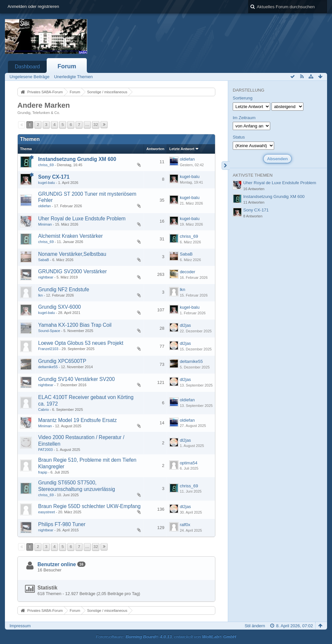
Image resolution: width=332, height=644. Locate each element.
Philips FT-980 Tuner (62, 524)
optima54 (189, 463)
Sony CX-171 (54, 177)
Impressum (20, 626)
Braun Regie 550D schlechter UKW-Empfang (89, 506)
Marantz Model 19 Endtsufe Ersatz (77, 420)
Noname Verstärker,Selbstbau (72, 254)
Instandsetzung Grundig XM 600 (77, 159)
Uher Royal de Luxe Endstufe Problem (82, 219)
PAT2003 (45, 450)
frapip (43, 472)
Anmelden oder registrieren (33, 6)
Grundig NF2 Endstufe (64, 289)
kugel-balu (47, 183)
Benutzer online (57, 564)
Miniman (45, 224)
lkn (40, 295)
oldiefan (187, 159)
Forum (67, 66)
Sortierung (243, 98)
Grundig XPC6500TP (62, 361)
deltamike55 (48, 367)
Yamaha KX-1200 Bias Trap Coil (75, 325)
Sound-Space (49, 331)
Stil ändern (255, 626)
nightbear (46, 277)
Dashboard (27, 67)
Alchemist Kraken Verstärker (71, 236)
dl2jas (185, 325)
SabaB (44, 260)
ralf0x (185, 525)
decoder (188, 272)
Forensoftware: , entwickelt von (166, 637)
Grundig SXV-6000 (59, 307)
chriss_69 (46, 165)
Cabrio (44, 410)
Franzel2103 (48, 349)
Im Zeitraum (244, 118)
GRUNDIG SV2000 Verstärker (72, 271)
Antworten (155, 149)
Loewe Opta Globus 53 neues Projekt (81, 343)
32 (96, 125)
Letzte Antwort (182, 149)
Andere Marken (44, 105)
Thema (26, 149)
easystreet (47, 512)
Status (239, 137)
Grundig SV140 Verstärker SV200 (76, 379)
